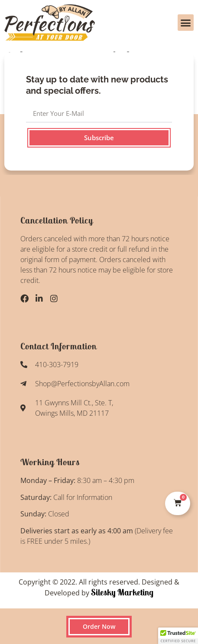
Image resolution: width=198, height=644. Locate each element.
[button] (186, 23)
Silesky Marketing (121, 592)
